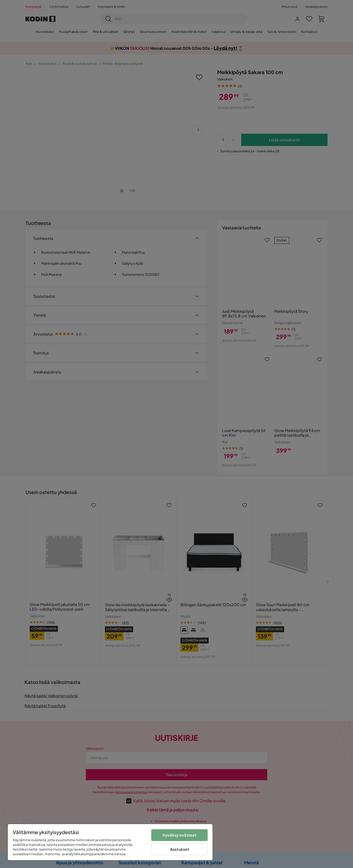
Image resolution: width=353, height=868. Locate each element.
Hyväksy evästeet (180, 835)
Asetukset (179, 849)
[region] (110, 842)
